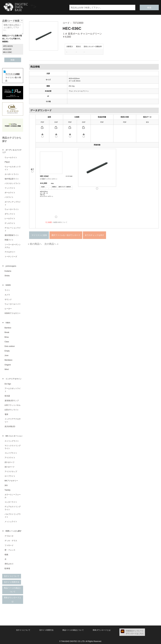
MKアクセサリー (11, 481)
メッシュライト (11, 522)
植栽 (6, 555)
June (7, 355)
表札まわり (9, 564)
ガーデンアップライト (13, 203)
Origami (8, 365)
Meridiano (9, 360)
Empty (7, 351)
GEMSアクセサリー (13, 313)
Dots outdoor (10, 346)
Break (7, 332)
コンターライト (11, 502)
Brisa (7, 337)
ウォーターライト (12, 209)
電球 (6, 414)
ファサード (9, 545)
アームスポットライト (13, 390)
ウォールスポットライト (13, 168)
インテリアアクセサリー (13, 420)
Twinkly (8, 490)
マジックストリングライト (13, 447)
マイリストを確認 (12, 74)
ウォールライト (11, 158)
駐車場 (7, 568)
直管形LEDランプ (12, 401)
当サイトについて (12, 576)
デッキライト (10, 223)
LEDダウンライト (12, 410)
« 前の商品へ (35, 244)
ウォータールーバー (13, 304)
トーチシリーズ (11, 257)
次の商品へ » (51, 244)
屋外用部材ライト (12, 235)
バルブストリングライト (13, 516)
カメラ (7, 295)
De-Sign (8, 384)
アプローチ (9, 536)
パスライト (9, 197)
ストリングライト (12, 441)
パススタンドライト (13, 183)
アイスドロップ (11, 472)
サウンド (8, 299)
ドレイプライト (11, 453)
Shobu (7, 276)
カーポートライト (12, 174)
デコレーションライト (13, 229)
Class (7, 342)
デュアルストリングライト (13, 508)
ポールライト (10, 193)
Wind (7, 369)
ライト (7, 290)
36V (6, 485)
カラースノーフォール (13, 496)
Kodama (8, 271)
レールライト (10, 219)
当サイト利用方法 (12, 582)
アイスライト (10, 458)
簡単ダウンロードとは (13, 600)
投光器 (7, 396)
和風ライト (9, 240)
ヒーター (8, 309)
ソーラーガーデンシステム (13, 246)
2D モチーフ (10, 462)
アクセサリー (10, 252)
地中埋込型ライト (12, 179)
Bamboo (8, 328)
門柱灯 (7, 162)
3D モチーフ (10, 467)
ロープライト (10, 476)
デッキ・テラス (11, 541)
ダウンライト (10, 214)
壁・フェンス (10, 550)
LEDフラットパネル (13, 405)
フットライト (10, 188)
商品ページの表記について (13, 590)
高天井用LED (10, 427)
